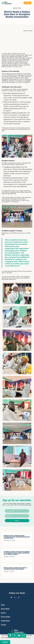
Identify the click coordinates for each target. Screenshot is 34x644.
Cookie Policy (5, 621)
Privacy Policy (6, 617)
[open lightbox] (17, 294)
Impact (3, 613)
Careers (4, 625)
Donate (28, 3)
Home (15, 8)
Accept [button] (5, 642)
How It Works (5, 609)
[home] (6, 3)
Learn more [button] (26, 638)
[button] (33, 3)
